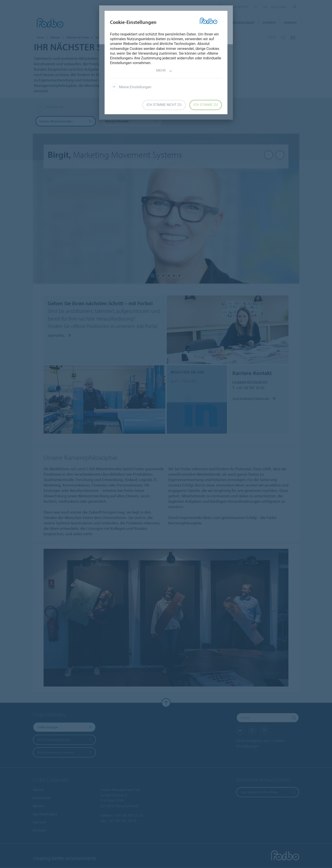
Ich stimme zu (206, 105)
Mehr (164, 71)
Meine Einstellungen (131, 87)
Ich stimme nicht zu (164, 105)
